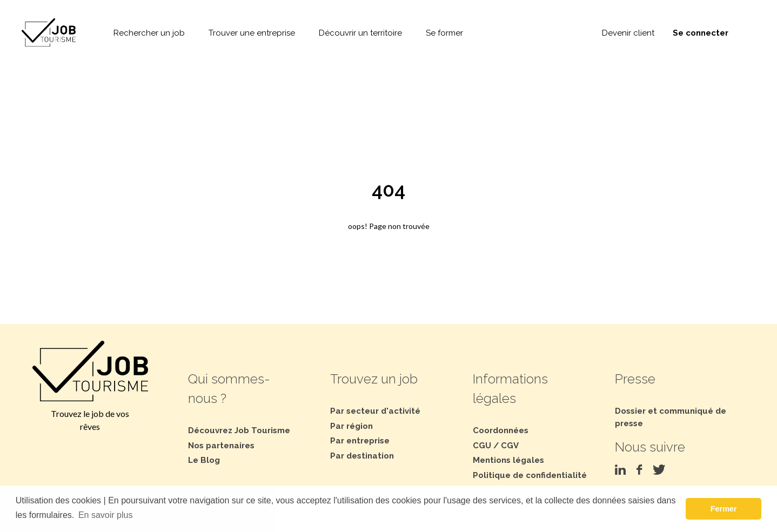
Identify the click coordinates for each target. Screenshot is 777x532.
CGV (510, 446)
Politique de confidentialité (530, 475)
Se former (444, 33)
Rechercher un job (149, 33)
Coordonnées (501, 430)
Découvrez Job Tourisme (239, 430)
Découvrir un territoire (360, 33)
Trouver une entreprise (252, 33)
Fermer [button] (724, 509)
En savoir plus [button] (106, 515)
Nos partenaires (221, 446)
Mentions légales (508, 460)
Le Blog (204, 460)
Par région (351, 426)
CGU (482, 446)
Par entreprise (360, 441)
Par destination (362, 456)
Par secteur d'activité (375, 411)
